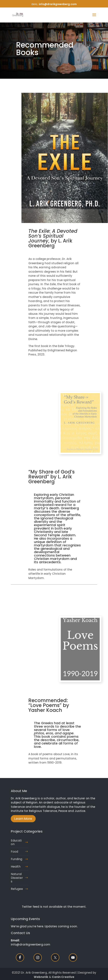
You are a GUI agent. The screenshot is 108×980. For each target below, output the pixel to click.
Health (16, 867)
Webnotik (41, 977)
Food (14, 852)
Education (16, 842)
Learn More (23, 819)
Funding (17, 859)
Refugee (17, 889)
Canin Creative (63, 977)
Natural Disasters (17, 878)
